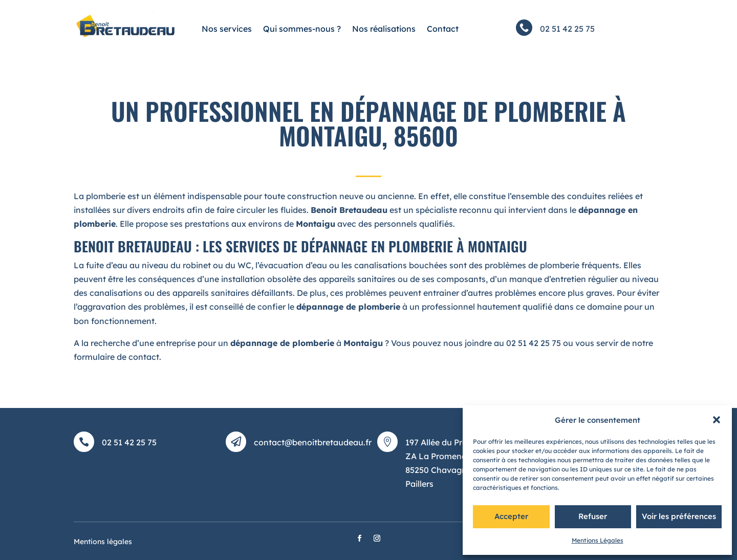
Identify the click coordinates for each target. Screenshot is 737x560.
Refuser (593, 516)
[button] (717, 420)
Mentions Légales (598, 540)
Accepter (511, 516)
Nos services (227, 29)
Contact (443, 29)
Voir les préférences (679, 516)
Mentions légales (103, 542)
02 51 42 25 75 (567, 29)
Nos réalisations (384, 29)
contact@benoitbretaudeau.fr (313, 442)
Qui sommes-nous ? (302, 29)
